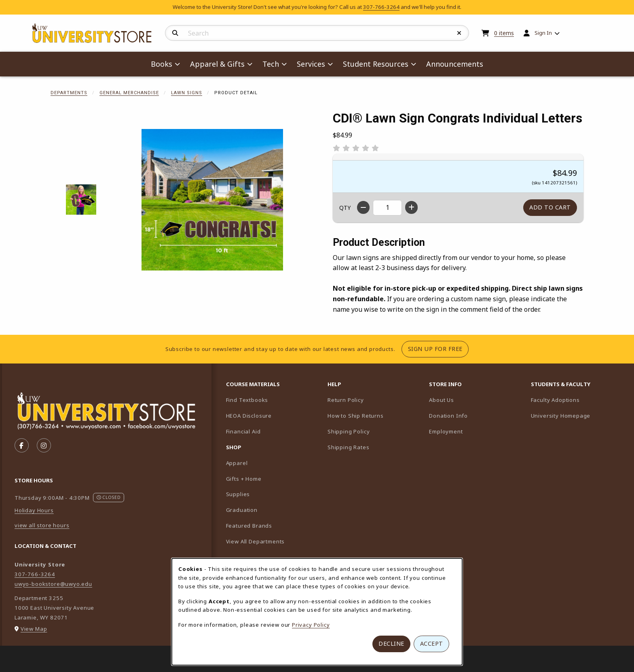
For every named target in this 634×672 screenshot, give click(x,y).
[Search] (175, 33)
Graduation (242, 510)
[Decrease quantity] (363, 207)
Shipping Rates (349, 447)
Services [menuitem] (311, 64)
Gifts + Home (244, 479)
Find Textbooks (247, 400)
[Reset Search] (459, 33)
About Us (442, 400)
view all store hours (42, 525)
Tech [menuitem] (271, 64)
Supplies (238, 494)
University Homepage (578, 415)
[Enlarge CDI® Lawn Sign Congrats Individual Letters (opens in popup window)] (212, 200)
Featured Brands (249, 526)
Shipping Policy (349, 431)
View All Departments (256, 541)
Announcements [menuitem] (455, 64)
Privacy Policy (311, 625)
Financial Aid (243, 431)
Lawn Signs (187, 93)
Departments (69, 93)
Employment (446, 431)
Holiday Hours (34, 510)
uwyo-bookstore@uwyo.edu (53, 584)
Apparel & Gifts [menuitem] (217, 64)
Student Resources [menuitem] (376, 64)
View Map (34, 629)
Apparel (237, 463)
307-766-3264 (381, 7)
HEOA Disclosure (249, 416)
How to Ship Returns (356, 416)
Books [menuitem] (162, 64)
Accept (432, 643)
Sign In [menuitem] (543, 33)
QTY (345, 208)
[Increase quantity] (411, 207)
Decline (391, 643)
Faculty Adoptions (578, 400)
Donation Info (448, 416)
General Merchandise (129, 93)
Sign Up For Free (438, 349)
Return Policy (346, 400)
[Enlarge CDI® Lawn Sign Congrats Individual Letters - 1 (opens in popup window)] (81, 200)
